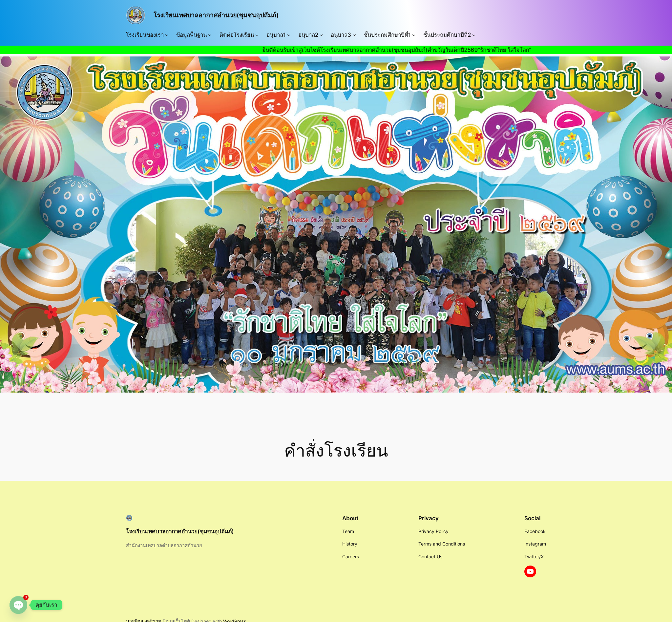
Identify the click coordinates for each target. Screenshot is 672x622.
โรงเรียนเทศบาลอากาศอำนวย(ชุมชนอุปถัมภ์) (216, 15)
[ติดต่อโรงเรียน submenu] (257, 35)
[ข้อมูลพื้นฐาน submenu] (210, 35)
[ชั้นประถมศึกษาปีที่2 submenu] (474, 35)
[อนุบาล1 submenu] (289, 35)
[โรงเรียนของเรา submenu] (167, 35)
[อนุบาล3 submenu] (354, 35)
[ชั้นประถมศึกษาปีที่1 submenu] (414, 35)
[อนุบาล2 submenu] (321, 35)
